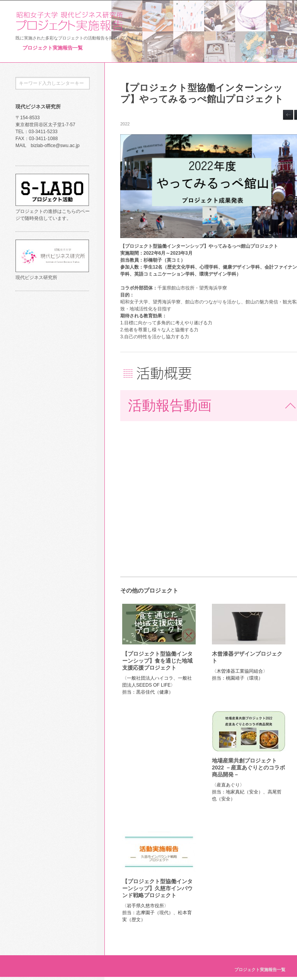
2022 (125, 124)
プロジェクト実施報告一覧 (53, 48)
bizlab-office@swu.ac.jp (55, 146)
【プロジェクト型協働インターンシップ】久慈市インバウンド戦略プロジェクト (157, 888)
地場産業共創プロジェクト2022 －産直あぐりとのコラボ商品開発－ (248, 768)
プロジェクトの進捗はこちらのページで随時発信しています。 (53, 211)
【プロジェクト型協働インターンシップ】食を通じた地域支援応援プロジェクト (157, 661)
